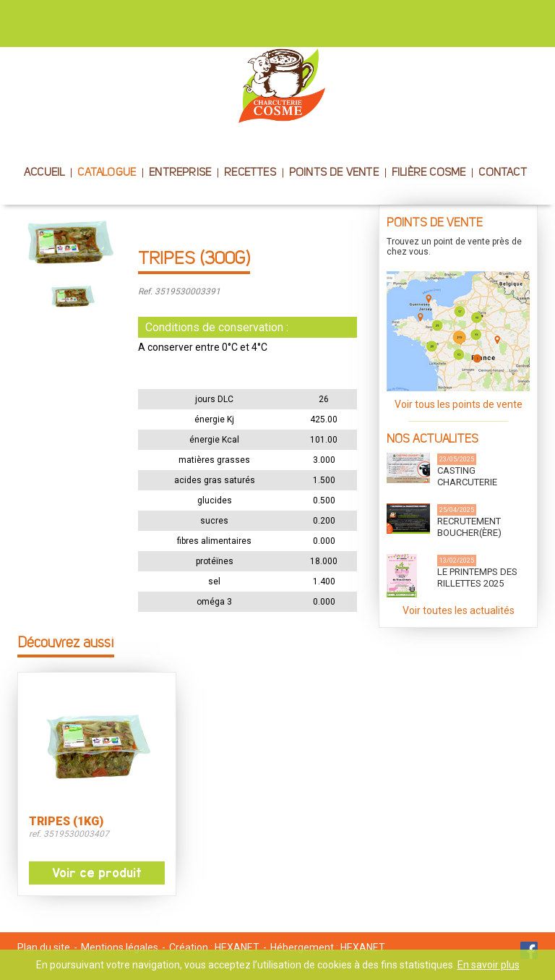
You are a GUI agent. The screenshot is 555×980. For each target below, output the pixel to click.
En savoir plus (489, 965)
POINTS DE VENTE (334, 173)
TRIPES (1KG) (66, 822)
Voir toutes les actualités (459, 610)
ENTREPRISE (180, 173)
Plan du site (44, 947)
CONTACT (502, 173)
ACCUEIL (44, 173)
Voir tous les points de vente (459, 404)
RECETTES (250, 173)
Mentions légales (120, 947)
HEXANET (237, 947)
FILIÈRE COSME (429, 173)
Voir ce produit (97, 873)
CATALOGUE (107, 173)
